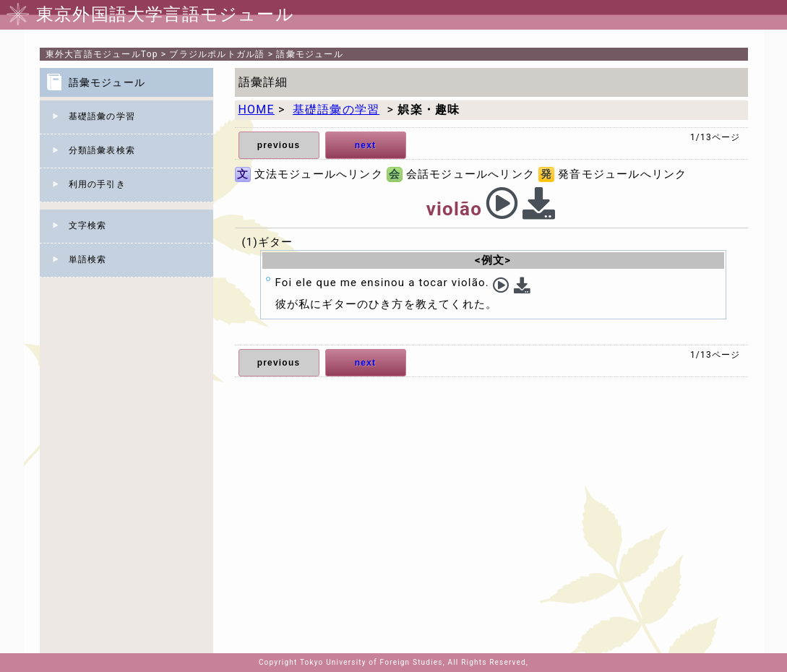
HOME (257, 109)
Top (102, 54)
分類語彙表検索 (102, 150)
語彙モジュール (309, 54)
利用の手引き (97, 184)
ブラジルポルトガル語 (217, 54)
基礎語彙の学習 (102, 116)
